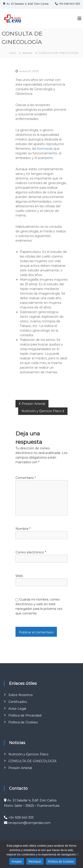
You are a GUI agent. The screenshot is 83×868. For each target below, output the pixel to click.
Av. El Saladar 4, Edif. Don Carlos (27, 4)
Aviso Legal (17, 709)
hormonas (45, 149)
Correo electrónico (31, 552)
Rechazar (35, 861)
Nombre (23, 529)
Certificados (18, 702)
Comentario (26, 478)
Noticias (27, 53)
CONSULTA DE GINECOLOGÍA (32, 761)
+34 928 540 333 (69, 4)
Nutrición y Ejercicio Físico (28, 754)
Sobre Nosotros (20, 695)
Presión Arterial (20, 768)
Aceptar (17, 861)
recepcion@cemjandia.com (29, 823)
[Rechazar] (77, 854)
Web (19, 576)
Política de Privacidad (25, 715)
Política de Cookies (23, 722)
